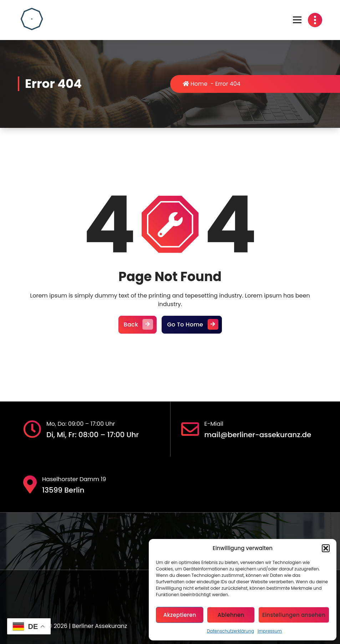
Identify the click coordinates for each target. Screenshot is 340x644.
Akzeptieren (180, 615)
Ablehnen (231, 615)
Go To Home (192, 325)
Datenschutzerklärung (230, 631)
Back (138, 325)
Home (195, 84)
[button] (326, 548)
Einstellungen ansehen (294, 615)
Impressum (270, 631)
